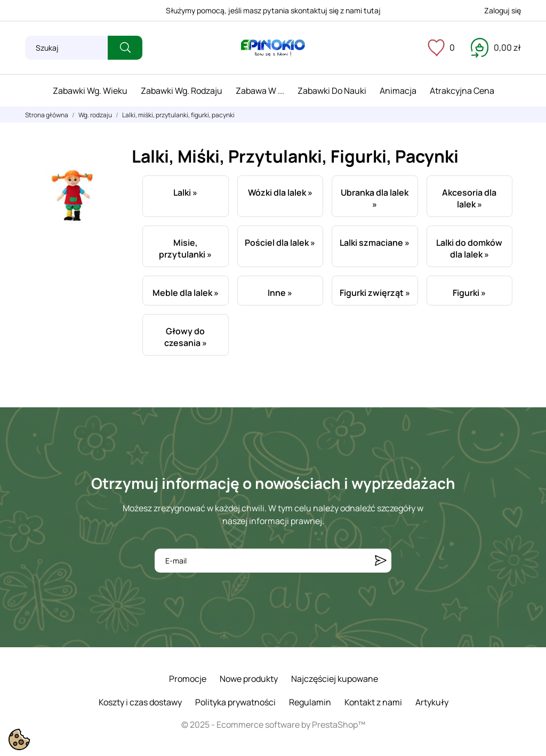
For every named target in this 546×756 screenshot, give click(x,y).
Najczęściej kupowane (335, 679)
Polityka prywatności (235, 702)
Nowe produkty (249, 679)
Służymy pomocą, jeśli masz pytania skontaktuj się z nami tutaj (273, 10)
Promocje (188, 679)
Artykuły (432, 702)
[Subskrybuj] (381, 561)
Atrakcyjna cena (462, 91)
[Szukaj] (66, 48)
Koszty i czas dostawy (140, 702)
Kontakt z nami (373, 702)
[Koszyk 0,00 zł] (496, 47)
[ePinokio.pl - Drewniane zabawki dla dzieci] (273, 48)
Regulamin (310, 702)
